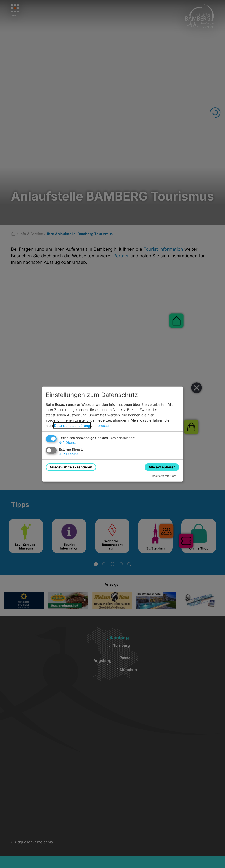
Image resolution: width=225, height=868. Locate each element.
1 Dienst (67, 442)
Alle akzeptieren (162, 467)
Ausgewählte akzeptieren (71, 467)
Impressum (103, 425)
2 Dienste (69, 454)
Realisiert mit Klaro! (165, 476)
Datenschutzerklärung (72, 425)
